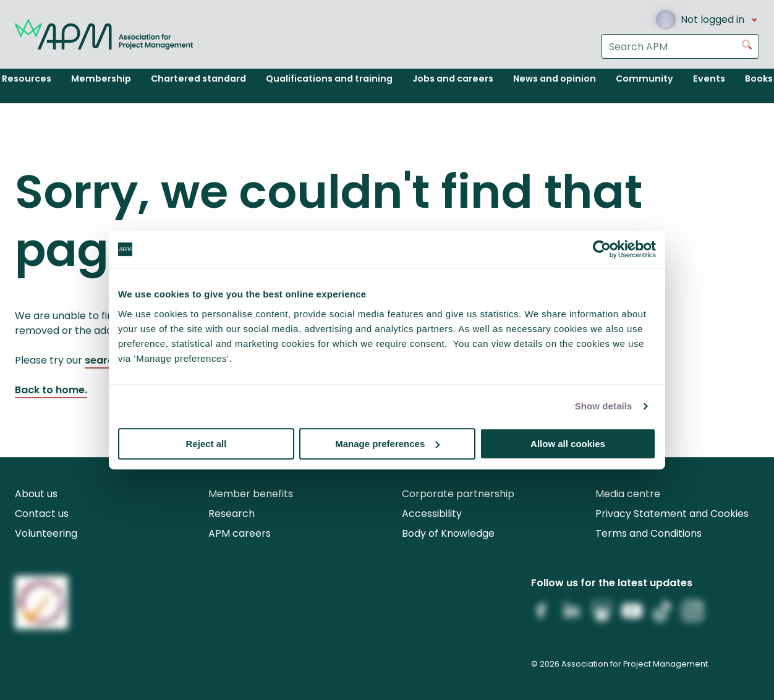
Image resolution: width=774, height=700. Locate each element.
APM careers (240, 533)
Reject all (206, 444)
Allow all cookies (568, 444)
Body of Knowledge (448, 533)
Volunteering (46, 533)
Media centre (628, 494)
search (102, 360)
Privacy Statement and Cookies (672, 514)
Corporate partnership (458, 494)
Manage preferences (387, 444)
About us (36, 494)
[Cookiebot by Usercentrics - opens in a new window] (602, 249)
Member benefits (251, 494)
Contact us (42, 514)
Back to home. (51, 390)
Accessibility (432, 514)
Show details (604, 406)
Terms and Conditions (649, 533)
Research (232, 514)
